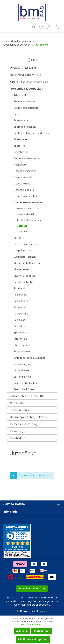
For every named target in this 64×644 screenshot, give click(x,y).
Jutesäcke (23, 226)
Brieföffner (20, 146)
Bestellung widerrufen (32, 588)
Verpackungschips (24, 364)
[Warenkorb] (57, 27)
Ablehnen (22, 631)
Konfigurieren (42, 631)
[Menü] (7, 27)
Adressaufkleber (23, 95)
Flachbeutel (20, 165)
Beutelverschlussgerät (27, 108)
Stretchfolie (21, 339)
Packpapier (20, 307)
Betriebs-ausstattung (24, 424)
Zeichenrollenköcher (25, 383)
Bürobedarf (17, 438)
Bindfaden (20, 114)
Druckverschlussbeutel (27, 158)
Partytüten (22, 232)
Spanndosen (21, 332)
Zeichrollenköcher (24, 389)
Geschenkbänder (23, 177)
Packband (19, 288)
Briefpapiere (21, 120)
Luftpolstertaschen (25, 257)
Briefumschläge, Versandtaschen (32, 133)
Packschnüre (21, 314)
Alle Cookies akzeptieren (33, 639)
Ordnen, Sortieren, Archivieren (29, 82)
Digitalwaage (21, 152)
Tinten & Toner (20, 410)
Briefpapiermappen (25, 127)
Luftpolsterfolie (23, 250)
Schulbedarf (18, 403)
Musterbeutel (21, 269)
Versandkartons (23, 377)
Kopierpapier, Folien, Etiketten (29, 417)
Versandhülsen (22, 370)
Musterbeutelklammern (27, 263)
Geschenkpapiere (24, 190)
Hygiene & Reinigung (23, 68)
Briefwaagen (21, 139)
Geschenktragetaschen (29, 202)
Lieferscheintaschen (25, 244)
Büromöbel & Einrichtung (26, 75)
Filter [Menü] (32, 59)
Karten (17, 238)
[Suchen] (33, 27)
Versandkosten (14, 601)
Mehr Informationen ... (32, 625)
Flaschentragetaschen (28, 208)
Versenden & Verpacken (27, 89)
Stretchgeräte (22, 345)
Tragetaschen (22, 351)
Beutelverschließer (24, 101)
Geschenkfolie (22, 184)
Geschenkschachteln (26, 196)
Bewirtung (17, 431)
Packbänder (20, 295)
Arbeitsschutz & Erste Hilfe (27, 396)
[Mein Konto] (49, 27)
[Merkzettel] (41, 27)
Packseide (20, 320)
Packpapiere (21, 301)
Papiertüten (20, 326)
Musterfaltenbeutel (25, 276)
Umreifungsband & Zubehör (29, 358)
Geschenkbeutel (25, 214)
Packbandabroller (24, 282)
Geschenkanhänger (25, 171)
